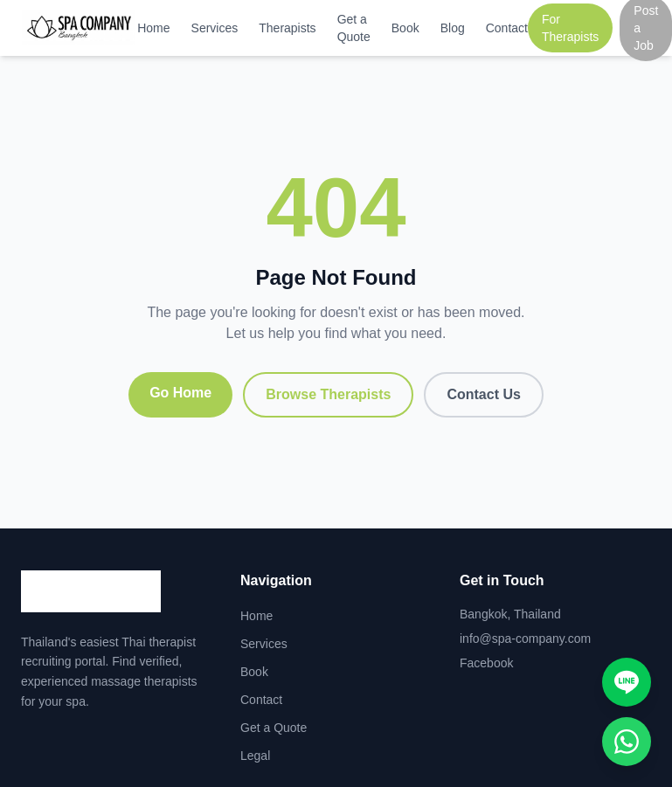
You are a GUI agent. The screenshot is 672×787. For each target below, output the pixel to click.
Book (405, 28)
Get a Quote (354, 28)
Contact (507, 28)
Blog (453, 28)
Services (215, 28)
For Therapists (570, 28)
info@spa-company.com (525, 639)
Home (153, 28)
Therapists (287, 28)
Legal (255, 756)
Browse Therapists (328, 394)
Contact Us (483, 394)
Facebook (486, 663)
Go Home (180, 393)
